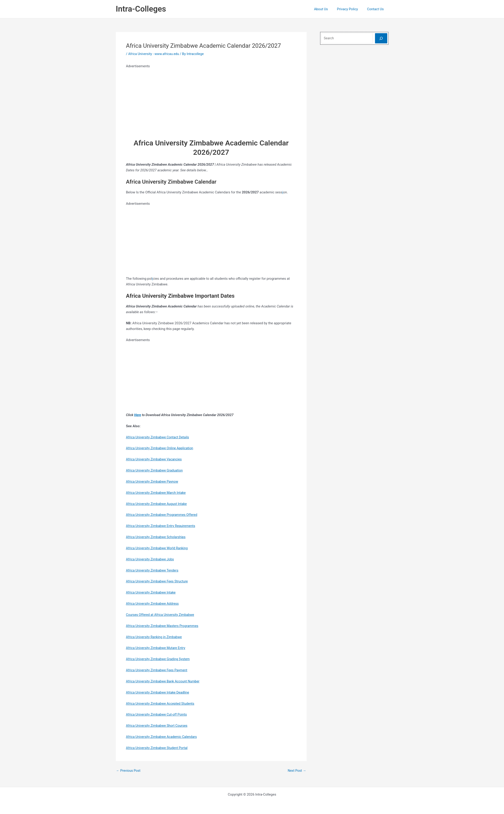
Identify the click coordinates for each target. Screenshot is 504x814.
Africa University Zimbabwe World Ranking (158, 548)
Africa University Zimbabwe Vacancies (155, 459)
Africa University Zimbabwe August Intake (158, 504)
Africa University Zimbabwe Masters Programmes (164, 625)
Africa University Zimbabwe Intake (152, 592)
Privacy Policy (351, 9)
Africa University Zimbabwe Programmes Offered (163, 514)
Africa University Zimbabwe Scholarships (157, 537)
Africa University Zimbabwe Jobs (151, 559)
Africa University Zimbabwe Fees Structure (158, 581)
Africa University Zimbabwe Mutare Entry (157, 647)
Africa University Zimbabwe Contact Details (159, 437)
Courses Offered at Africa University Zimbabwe (161, 614)
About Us (326, 9)
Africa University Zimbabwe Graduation (156, 470)
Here (138, 415)
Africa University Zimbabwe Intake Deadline (159, 692)
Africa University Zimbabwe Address (153, 603)
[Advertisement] (211, 101)
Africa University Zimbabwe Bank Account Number (164, 681)
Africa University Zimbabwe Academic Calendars (163, 736)
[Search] (381, 38)
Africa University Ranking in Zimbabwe (155, 637)
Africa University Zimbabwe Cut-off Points (158, 714)
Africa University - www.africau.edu (154, 54)
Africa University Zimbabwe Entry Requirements (162, 526)
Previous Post (129, 770)
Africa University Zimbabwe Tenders (153, 570)
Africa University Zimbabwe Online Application (161, 448)
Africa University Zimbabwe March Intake (157, 492)
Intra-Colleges (141, 9)
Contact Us (377, 9)
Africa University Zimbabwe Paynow (153, 481)
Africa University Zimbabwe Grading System (159, 659)
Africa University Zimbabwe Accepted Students (162, 703)
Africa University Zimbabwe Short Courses (158, 725)
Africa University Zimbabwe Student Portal (158, 747)
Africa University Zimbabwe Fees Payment (158, 670)
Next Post (296, 770)
